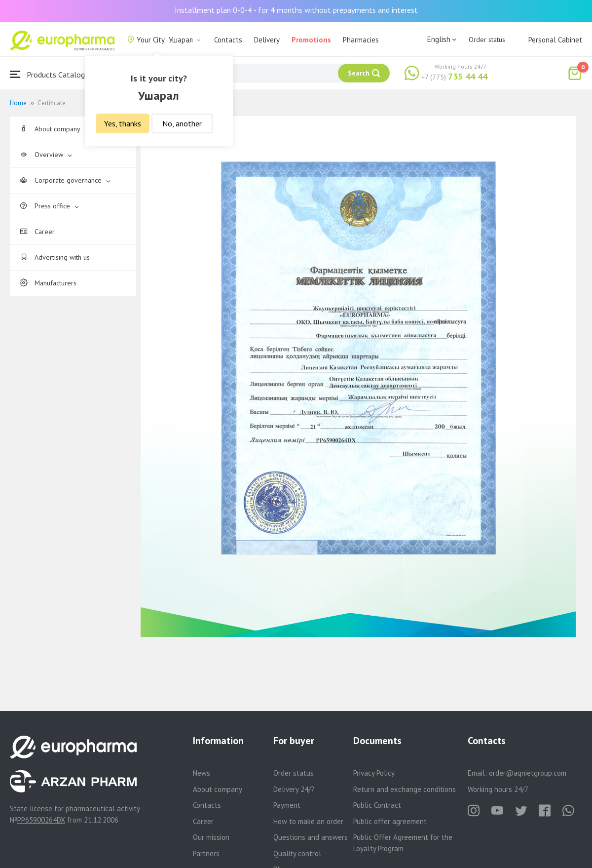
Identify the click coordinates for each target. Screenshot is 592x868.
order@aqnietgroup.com (528, 773)
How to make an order (308, 821)
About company (54, 129)
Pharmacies (361, 40)
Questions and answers (311, 837)
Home (18, 103)
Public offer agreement (390, 821)
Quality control (297, 853)
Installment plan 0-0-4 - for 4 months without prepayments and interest (296, 10)
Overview (46, 155)
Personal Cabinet (555, 40)
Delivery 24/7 (294, 789)
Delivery (267, 40)
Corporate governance (65, 180)
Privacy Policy (374, 773)
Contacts (228, 40)
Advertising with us (55, 257)
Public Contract (377, 805)
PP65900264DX (41, 820)
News (202, 773)
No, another (182, 123)
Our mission (211, 837)
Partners (206, 853)
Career (37, 232)
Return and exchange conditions (405, 789)
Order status (487, 39)
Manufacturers (48, 283)
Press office (49, 206)
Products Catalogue (51, 74)
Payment (287, 805)
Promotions (311, 40)
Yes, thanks (123, 123)
